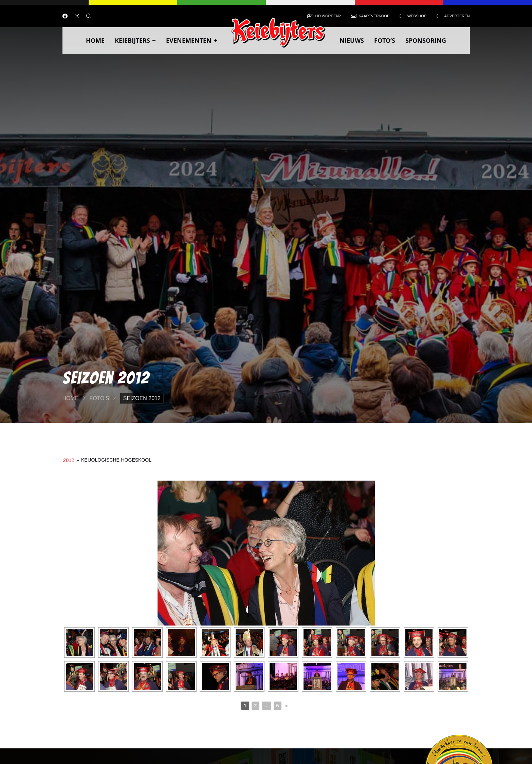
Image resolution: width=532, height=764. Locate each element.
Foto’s (385, 40)
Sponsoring (426, 40)
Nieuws (352, 40)
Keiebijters (135, 40)
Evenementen (192, 40)
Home (95, 40)
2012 (69, 460)
